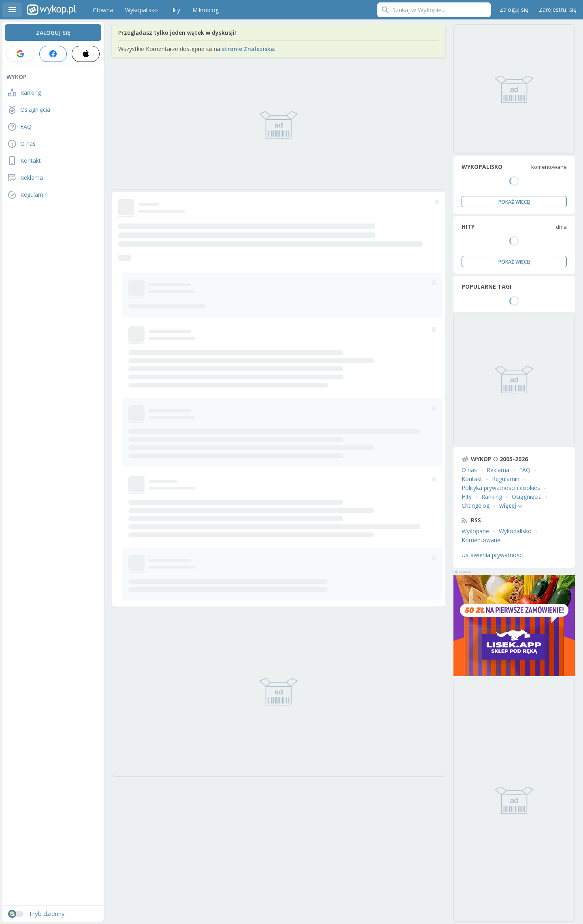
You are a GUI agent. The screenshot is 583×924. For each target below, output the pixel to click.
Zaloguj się (514, 10)
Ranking (492, 497)
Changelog (476, 506)
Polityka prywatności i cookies (501, 488)
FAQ (525, 470)
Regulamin (506, 479)
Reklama (498, 470)
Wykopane (475, 531)
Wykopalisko (515, 531)
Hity (467, 497)
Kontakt (472, 479)
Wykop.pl (51, 10)
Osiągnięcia (527, 497)
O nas (469, 470)
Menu (12, 10)
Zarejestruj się (558, 10)
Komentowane (481, 540)
